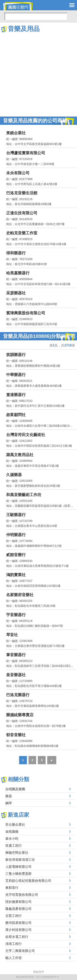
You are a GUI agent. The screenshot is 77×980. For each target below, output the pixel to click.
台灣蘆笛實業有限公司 (26, 153)
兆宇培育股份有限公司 (22, 895)
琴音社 (12, 635)
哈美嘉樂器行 (18, 273)
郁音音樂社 (16, 735)
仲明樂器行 (16, 535)
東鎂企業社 (16, 133)
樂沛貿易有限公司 (18, 923)
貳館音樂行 (16, 555)
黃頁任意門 (21, 6)
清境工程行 (14, 944)
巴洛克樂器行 (18, 695)
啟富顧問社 (16, 415)
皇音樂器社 (16, 675)
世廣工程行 (14, 846)
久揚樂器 (14, 475)
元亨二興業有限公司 (20, 951)
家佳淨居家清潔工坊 (20, 860)
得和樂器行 (16, 253)
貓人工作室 (14, 958)
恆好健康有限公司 (18, 902)
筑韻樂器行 (16, 355)
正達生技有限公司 (22, 213)
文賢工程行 (14, 916)
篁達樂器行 (16, 395)
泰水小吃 (12, 839)
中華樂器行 (16, 375)
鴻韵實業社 (16, 575)
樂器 (9, 796)
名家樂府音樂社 (20, 595)
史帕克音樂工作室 (22, 233)
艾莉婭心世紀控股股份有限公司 (28, 881)
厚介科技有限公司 (18, 930)
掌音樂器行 (16, 655)
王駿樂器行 (16, 515)
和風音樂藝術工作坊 (24, 495)
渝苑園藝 (12, 832)
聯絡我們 (39, 972)
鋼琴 (9, 803)
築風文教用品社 (20, 455)
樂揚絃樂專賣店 (20, 715)
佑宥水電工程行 (17, 937)
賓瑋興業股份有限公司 (26, 313)
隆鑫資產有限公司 (18, 909)
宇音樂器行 (16, 615)
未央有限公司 (18, 173)
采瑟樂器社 (16, 293)
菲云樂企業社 (15, 825)
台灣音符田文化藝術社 (26, 435)
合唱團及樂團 (15, 789)
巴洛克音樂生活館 (22, 193)
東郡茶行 (12, 888)
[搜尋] (36, 16)
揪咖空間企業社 (17, 853)
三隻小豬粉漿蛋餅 (18, 874)
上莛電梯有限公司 (18, 867)
